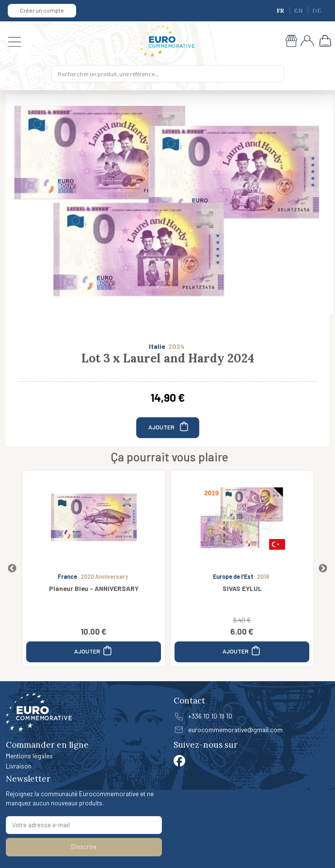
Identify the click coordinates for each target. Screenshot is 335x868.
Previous (12, 569)
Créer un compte (42, 10)
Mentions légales (29, 756)
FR (281, 10)
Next (323, 569)
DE (317, 10)
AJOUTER (169, 426)
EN (299, 10)
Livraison (19, 766)
